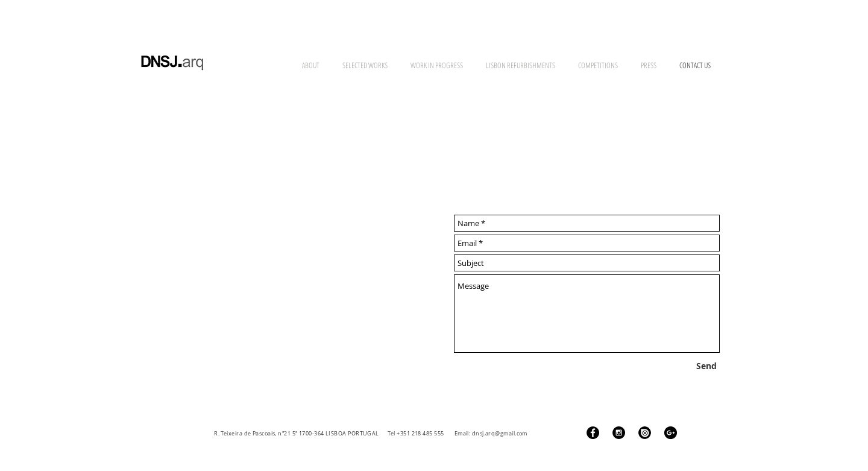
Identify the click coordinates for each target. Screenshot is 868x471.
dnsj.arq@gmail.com (500, 434)
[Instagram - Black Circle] (619, 433)
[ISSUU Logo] (645, 433)
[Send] (706, 366)
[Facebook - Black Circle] (593, 433)
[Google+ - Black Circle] (671, 433)
